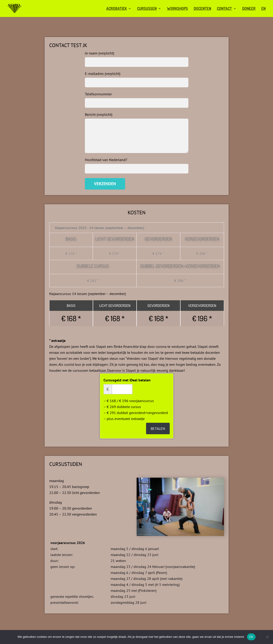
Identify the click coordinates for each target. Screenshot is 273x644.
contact (224, 9)
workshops (177, 9)
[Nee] (267, 637)
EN (263, 9)
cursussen (147, 9)
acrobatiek (116, 9)
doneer (249, 9)
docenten (202, 9)
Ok (251, 637)
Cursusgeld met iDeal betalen (127, 380)
